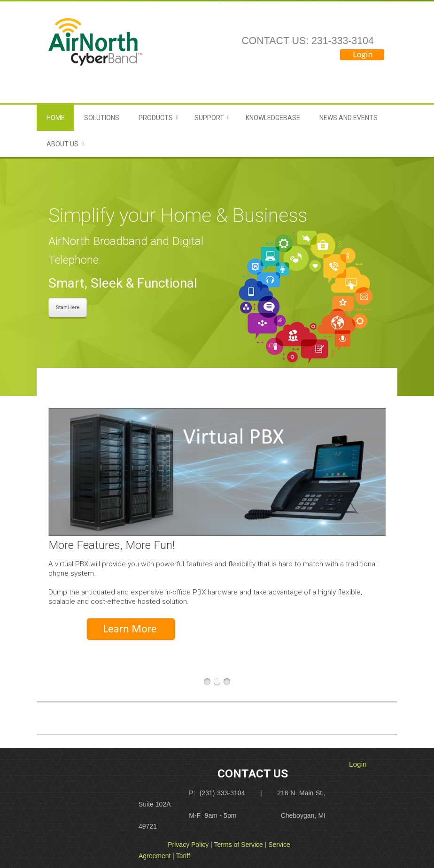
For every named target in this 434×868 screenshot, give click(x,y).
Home (56, 118)
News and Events (349, 118)
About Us (62, 144)
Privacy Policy (188, 845)
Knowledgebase (273, 118)
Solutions (102, 118)
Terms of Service (239, 845)
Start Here (68, 308)
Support (209, 118)
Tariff (183, 856)
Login (358, 764)
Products (156, 118)
